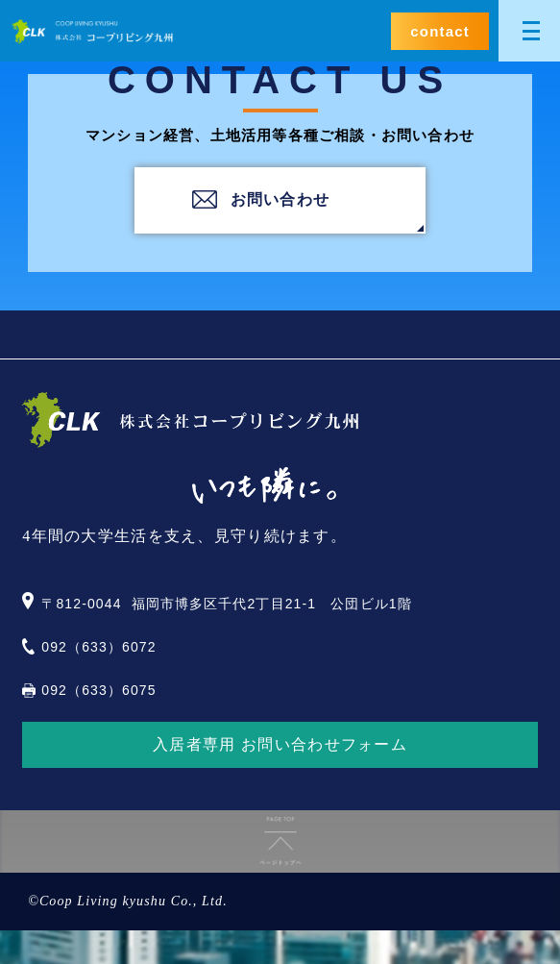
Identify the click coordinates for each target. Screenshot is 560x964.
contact (440, 31)
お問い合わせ (280, 199)
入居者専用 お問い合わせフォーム (280, 744)
